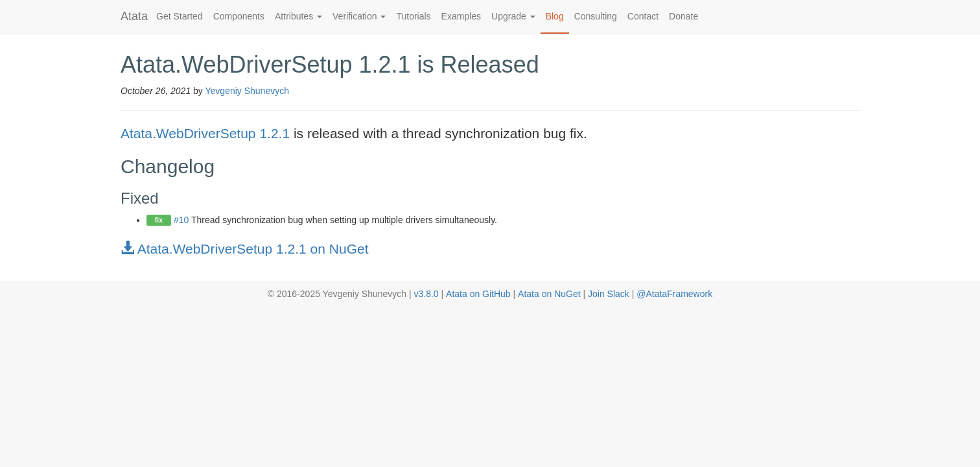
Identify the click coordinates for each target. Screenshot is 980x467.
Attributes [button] (298, 16)
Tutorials (413, 16)
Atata (134, 16)
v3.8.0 (426, 294)
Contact (643, 16)
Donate (683, 16)
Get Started (180, 16)
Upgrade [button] (513, 16)
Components (239, 16)
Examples (461, 16)
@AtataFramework (674, 294)
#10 (181, 220)
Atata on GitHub (478, 294)
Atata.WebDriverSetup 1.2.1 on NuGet (244, 249)
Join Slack (609, 294)
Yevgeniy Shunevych (247, 91)
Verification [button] (359, 16)
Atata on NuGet (549, 294)
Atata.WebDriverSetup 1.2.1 (205, 133)
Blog (555, 16)
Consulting (596, 16)
